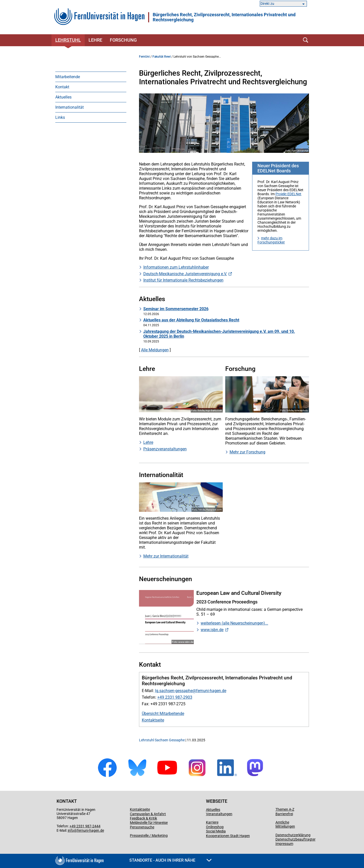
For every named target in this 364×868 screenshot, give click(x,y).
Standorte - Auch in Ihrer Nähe (170, 860)
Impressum (284, 844)
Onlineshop (215, 827)
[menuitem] (91, 77)
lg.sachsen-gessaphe (174, 691)
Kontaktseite (153, 720)
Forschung (123, 40)
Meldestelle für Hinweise (149, 823)
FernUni (144, 57)
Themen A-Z (285, 809)
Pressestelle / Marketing (149, 836)
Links (60, 117)
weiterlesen (211, 623)
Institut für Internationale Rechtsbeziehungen (183, 280)
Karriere (212, 822)
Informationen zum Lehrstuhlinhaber (176, 267)
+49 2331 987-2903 (175, 697)
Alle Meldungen (155, 350)
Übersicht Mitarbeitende (163, 714)
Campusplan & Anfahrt (148, 814)
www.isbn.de (212, 630)
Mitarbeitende (68, 77)
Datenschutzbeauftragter (296, 839)
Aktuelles (63, 97)
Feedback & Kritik (143, 818)
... (267, 623)
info (71, 830)
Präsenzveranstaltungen (165, 449)
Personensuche (142, 827)
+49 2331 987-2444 (85, 826)
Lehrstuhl (68, 40)
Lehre (95, 40)
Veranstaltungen (219, 814)
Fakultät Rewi (162, 57)
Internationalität (70, 107)
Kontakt (62, 87)
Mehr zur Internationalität (166, 556)
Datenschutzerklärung (293, 835)
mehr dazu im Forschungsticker (271, 240)
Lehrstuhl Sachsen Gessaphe (162, 740)
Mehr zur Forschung (247, 452)
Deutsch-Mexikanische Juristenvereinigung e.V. (185, 274)
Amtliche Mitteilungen (285, 824)
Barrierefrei (284, 814)
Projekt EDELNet (288, 194)
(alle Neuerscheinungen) (243, 623)
